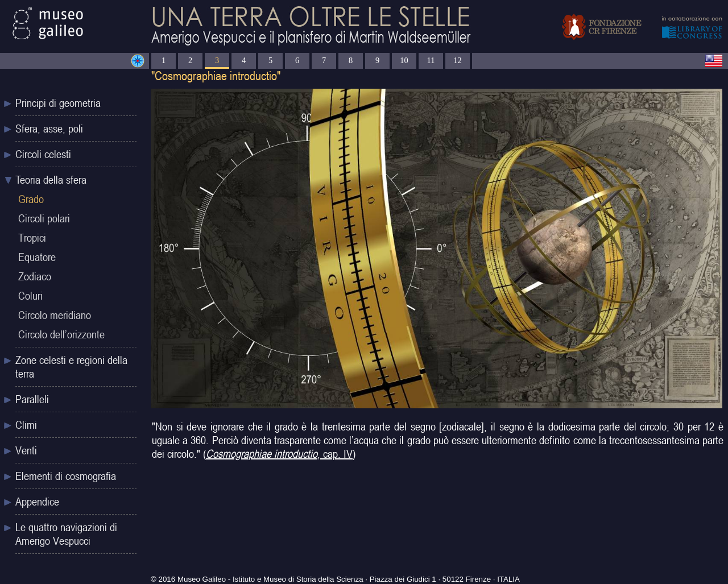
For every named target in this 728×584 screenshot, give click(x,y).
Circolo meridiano (55, 315)
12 (457, 60)
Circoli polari (44, 218)
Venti (26, 450)
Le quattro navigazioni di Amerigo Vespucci (66, 534)
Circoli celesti (43, 154)
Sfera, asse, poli (49, 129)
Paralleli (32, 399)
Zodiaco (35, 276)
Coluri (30, 296)
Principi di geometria (58, 103)
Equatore (37, 257)
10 (404, 60)
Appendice (37, 502)
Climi (26, 425)
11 (431, 60)
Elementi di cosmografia (66, 476)
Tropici (32, 238)
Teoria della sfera (51, 180)
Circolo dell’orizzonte (61, 334)
